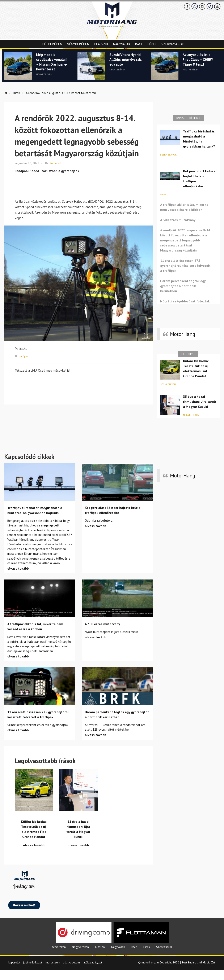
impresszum (52, 972)
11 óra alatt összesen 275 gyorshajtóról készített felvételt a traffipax (185, 266)
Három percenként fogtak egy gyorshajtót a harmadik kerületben (183, 286)
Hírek (152, 44)
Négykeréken (78, 44)
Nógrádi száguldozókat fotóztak (185, 301)
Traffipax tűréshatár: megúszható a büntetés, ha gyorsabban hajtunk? (199, 139)
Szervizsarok (173, 44)
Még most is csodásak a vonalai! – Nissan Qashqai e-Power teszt (52, 62)
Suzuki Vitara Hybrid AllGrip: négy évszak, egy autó (123, 62)
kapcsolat (14, 972)
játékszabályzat (92, 972)
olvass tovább (18, 578)
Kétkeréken (52, 44)
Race (139, 44)
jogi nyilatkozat (33, 972)
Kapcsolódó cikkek (188, 118)
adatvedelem (71, 972)
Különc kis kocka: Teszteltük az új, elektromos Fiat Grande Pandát (196, 368)
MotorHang (183, 334)
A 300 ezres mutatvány (178, 220)
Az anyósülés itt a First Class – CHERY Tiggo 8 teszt (199, 60)
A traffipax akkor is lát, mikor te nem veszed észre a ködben (184, 207)
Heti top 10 (188, 354)
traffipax (24, 356)
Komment (56, 163)
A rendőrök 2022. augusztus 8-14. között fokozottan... (65, 93)
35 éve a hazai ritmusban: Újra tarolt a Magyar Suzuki (200, 402)
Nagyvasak (122, 44)
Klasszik (101, 44)
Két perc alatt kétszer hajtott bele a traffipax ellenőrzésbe (200, 179)
